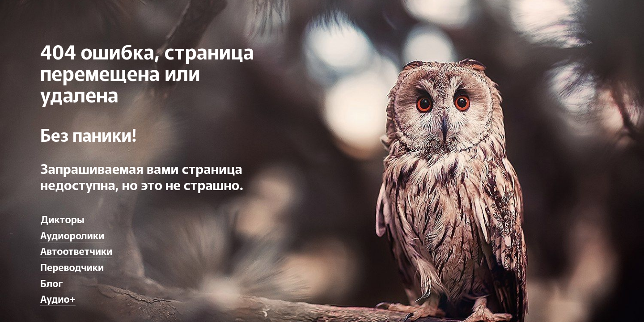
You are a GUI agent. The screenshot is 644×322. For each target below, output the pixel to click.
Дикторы (62, 219)
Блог (52, 283)
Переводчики (72, 267)
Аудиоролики (72, 235)
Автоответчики (76, 250)
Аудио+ (58, 298)
